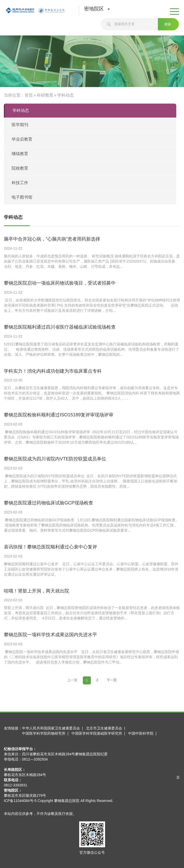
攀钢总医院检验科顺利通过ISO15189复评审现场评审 (59, 415)
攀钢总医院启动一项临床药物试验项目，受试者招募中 (60, 283)
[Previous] (72, 680)
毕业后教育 (22, 139)
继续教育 (20, 154)
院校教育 (20, 168)
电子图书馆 (22, 197)
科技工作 (20, 183)
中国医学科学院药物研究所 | (46, 733)
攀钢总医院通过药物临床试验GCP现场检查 (49, 503)
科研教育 (45, 95)
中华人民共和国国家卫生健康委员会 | (53, 728)
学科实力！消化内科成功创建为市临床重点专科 (53, 371)
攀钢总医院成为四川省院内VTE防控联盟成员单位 (55, 459)
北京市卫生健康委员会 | (106, 728)
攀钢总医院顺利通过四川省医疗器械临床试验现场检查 (60, 327)
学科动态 (65, 95)
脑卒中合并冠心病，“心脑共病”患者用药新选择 (52, 239)
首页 (29, 95)
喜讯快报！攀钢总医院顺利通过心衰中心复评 (50, 547)
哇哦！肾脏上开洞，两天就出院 (36, 591)
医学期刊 (20, 125)
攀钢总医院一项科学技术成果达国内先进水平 (50, 635)
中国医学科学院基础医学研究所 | (99, 733)
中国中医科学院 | (143, 733)
